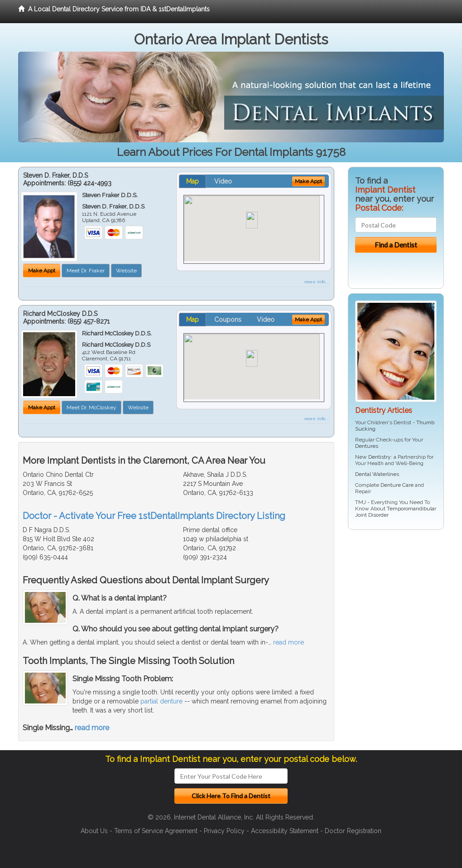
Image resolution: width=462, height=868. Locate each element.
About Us (94, 831)
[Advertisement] (394, 607)
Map (192, 181)
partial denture (161, 701)
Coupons (228, 320)
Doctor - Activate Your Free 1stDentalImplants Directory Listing (154, 516)
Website (126, 271)
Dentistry (380, 457)
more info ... (317, 282)
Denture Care (397, 485)
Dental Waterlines (377, 474)
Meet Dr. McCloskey (91, 407)
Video (223, 181)
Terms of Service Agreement (156, 831)
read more (289, 642)
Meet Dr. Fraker (86, 271)
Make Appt (42, 271)
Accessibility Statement (285, 831)
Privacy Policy (224, 831)
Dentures (367, 446)
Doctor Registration (353, 831)
